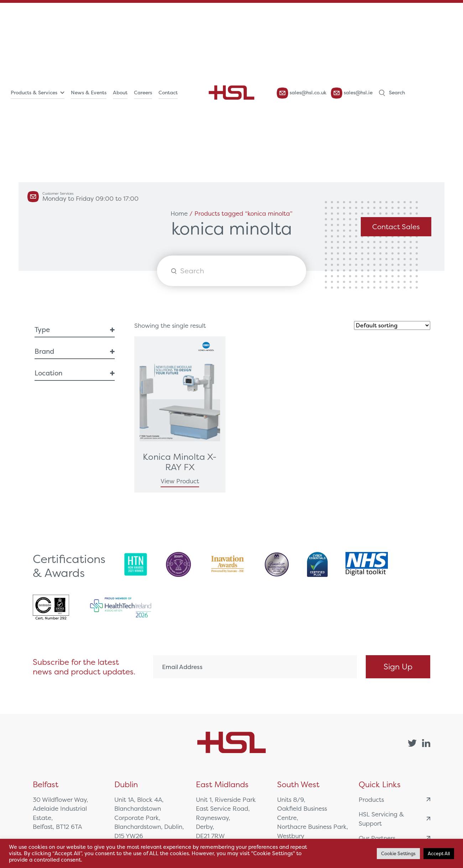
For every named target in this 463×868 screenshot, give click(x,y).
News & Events (89, 93)
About (120, 93)
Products (394, 799)
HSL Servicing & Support (394, 819)
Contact (168, 93)
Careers (143, 93)
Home (179, 213)
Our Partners (394, 838)
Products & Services (34, 93)
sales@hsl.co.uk (302, 93)
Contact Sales (396, 227)
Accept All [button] (439, 854)
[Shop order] (392, 325)
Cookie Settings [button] (398, 854)
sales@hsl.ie (352, 93)
